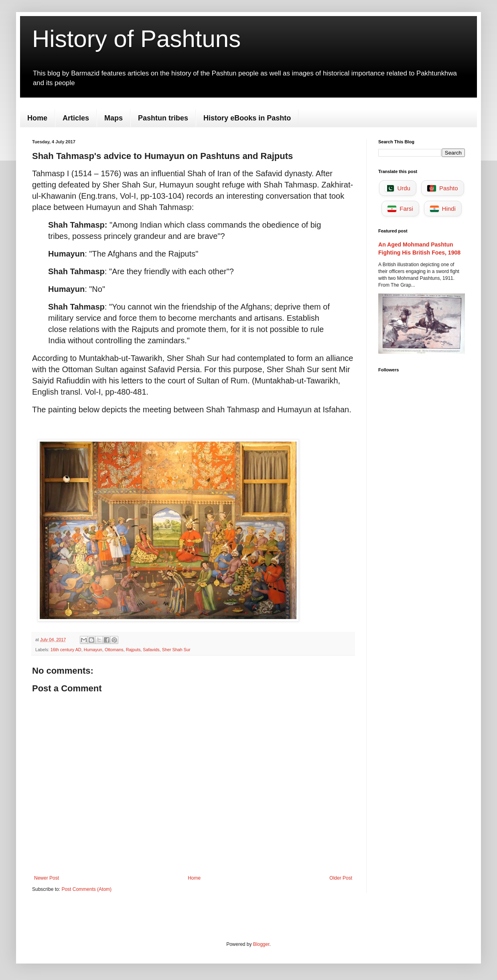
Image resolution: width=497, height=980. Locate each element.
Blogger (261, 944)
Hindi (443, 209)
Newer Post (47, 878)
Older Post (341, 878)
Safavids (151, 650)
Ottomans (114, 650)
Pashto (443, 188)
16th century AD (66, 650)
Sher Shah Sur (176, 650)
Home (37, 118)
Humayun (93, 650)
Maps (114, 118)
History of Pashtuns (136, 39)
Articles (76, 118)
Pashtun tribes (163, 118)
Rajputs (133, 650)
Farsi (400, 209)
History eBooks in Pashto (247, 118)
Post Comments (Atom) (86, 889)
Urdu (398, 188)
